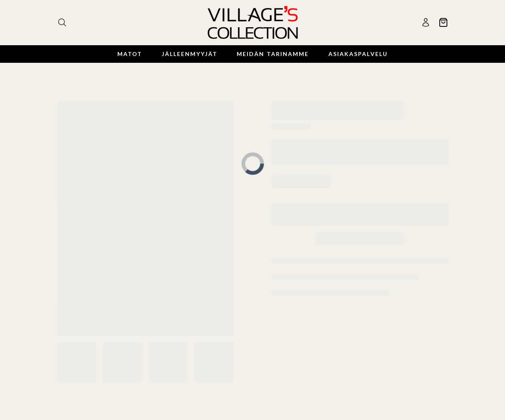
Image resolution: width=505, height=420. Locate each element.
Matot (130, 54)
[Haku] (62, 22)
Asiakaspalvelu (358, 54)
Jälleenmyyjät (190, 54)
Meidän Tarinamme (273, 54)
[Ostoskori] (443, 22)
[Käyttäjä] (426, 22)
